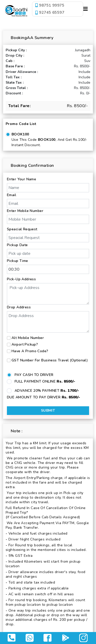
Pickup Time (18, 261)
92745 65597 (50, 12)
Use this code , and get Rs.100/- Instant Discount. (49, 142)
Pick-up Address (21, 279)
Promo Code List (21, 124)
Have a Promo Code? (30, 351)
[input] (48, 254)
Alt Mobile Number (28, 338)
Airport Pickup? (25, 344)
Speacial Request (22, 229)
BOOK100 (20, 134)
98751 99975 (50, 5)
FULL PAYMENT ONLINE (45, 381)
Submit (48, 411)
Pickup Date (17, 245)
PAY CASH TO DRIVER (34, 375)
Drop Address (19, 307)
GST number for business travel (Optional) (50, 360)
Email (12, 195)
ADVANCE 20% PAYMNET (47, 391)
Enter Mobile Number (25, 211)
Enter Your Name (22, 179)
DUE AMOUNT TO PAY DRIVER (44, 397)
